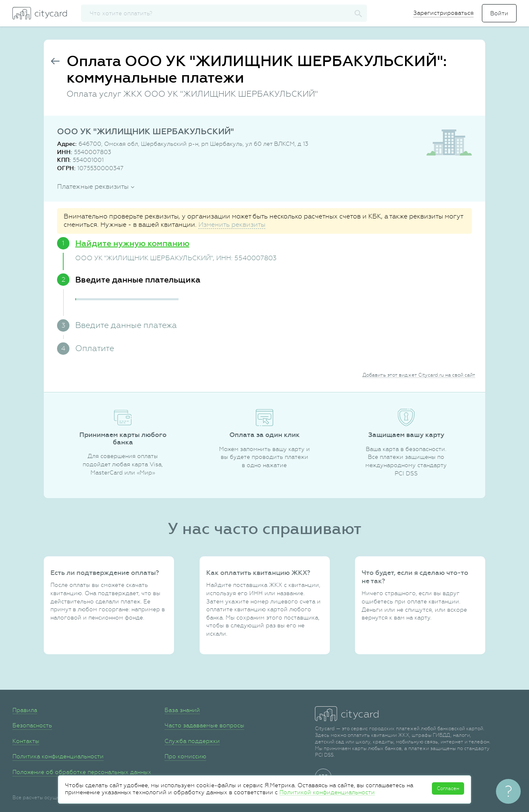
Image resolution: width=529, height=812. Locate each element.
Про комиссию (185, 756)
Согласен (448, 788)
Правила (25, 710)
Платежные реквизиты (93, 186)
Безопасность (32, 725)
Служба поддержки (192, 741)
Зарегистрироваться (443, 13)
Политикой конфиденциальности (327, 792)
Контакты (26, 741)
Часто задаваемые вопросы (204, 725)
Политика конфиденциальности (58, 756)
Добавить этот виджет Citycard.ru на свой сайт (419, 375)
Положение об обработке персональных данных (82, 772)
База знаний (182, 710)
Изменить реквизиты (232, 224)
